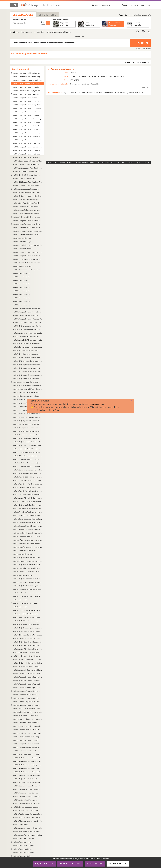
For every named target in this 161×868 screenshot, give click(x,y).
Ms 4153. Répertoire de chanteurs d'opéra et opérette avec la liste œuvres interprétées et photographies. (28, 515)
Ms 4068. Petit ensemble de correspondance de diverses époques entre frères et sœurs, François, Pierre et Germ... (27, 217)
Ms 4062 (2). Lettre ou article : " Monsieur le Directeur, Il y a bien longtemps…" (28, 196)
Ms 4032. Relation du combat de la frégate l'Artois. (28, 77)
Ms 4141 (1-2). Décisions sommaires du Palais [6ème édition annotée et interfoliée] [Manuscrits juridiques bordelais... (28, 473)
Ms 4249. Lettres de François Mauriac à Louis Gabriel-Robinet (27, 691)
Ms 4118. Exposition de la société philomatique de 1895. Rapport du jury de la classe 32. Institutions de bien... (28, 393)
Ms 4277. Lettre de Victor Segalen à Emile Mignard (28, 789)
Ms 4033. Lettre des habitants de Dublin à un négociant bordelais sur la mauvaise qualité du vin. (28, 80)
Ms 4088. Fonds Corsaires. (22, 287)
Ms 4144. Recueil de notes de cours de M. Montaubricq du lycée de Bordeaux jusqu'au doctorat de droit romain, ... (28, 484)
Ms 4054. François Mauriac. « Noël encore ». (28, 154)
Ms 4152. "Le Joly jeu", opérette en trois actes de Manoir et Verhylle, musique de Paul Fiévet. (28, 512)
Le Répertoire (47, 15)
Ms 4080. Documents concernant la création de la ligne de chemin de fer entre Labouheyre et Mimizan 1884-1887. (28, 259)
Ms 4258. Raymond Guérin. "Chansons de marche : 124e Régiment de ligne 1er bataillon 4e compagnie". (28, 723)
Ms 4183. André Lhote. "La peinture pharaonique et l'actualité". (28, 621)
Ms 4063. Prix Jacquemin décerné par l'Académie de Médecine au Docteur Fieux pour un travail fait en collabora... (28, 200)
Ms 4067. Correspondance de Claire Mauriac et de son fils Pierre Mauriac (27, 214)
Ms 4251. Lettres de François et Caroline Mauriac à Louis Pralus (27, 698)
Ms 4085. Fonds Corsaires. (22, 277)
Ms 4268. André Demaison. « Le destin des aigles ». (28, 758)
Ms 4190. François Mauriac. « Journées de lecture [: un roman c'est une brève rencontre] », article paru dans (28, 645)
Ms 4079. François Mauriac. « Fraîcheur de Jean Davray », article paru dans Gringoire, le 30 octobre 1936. (28, 256)
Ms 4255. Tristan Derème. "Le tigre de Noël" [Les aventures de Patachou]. (28, 712)
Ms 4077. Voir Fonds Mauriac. (23, 249)
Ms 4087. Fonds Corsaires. (22, 284)
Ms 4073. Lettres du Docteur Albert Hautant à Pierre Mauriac (28, 235)
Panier (123, 15)
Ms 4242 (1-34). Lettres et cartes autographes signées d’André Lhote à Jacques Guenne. (28, 666)
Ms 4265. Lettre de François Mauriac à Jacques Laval (28, 747)
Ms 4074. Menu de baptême (22, 238)
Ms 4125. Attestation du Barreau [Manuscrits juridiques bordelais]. (28, 417)
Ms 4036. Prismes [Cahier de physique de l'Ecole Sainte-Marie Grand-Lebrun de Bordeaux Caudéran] (28, 91)
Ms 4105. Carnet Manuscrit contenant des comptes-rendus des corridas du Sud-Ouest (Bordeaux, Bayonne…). (28, 347)
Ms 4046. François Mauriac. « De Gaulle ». (27, 126)
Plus (143, 88)
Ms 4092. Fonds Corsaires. (22, 301)
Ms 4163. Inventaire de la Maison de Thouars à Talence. (28, 551)
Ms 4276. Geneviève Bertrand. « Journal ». (27, 786)
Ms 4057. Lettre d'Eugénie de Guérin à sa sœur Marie (28, 164)
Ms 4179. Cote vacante (21, 607)
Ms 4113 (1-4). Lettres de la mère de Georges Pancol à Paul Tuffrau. (28, 375)
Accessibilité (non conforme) (85, 162)
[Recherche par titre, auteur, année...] (26, 23)
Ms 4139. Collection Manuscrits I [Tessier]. (27, 466)
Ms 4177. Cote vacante (21, 600)
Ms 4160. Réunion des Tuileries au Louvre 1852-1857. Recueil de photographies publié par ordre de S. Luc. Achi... (28, 540)
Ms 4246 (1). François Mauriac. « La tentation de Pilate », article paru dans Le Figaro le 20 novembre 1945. (28, 681)
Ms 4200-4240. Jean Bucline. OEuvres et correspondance (27, 656)
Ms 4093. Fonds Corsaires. (22, 305)
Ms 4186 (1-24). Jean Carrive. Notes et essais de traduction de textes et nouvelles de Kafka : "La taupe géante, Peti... (28, 631)
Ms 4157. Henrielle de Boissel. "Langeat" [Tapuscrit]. (28, 530)
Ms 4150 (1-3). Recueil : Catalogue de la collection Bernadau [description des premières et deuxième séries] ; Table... (28, 505)
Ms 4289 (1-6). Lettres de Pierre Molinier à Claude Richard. (28, 831)
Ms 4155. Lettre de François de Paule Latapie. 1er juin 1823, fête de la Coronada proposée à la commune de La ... (28, 523)
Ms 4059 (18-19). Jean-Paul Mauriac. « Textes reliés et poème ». (28, 182)
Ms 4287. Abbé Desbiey (21, 824)
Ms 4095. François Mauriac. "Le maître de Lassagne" (28, 312)
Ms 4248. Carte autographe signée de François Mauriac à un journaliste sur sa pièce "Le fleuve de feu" (28, 688)
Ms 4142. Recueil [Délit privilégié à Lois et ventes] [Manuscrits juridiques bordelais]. (28, 477)
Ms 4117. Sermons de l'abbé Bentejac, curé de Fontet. (28, 389)
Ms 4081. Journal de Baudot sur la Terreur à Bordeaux (28, 263)
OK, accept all (44, 864)
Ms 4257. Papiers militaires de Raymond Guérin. (28, 719)
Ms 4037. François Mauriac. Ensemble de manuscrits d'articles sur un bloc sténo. (27, 94)
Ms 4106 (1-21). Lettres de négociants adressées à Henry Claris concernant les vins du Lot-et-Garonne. (28, 350)
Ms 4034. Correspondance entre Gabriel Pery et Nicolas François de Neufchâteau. (28, 84)
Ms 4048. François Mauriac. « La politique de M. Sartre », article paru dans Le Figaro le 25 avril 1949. (28, 133)
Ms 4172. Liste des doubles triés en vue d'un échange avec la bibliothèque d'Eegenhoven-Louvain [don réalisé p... (28, 582)
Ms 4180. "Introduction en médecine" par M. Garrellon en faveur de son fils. (28, 610)
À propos (125, 5)
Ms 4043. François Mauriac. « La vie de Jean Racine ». (28, 115)
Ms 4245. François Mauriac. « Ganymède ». (27, 677)
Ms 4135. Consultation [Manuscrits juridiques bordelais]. (28, 452)
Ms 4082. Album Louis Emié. (22, 266)
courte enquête (97, 404)
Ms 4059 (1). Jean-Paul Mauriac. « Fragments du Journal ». (28, 171)
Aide (149, 5)
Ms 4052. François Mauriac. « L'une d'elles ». (28, 147)
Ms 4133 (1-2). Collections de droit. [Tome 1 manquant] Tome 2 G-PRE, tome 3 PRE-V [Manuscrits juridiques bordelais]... (28, 445)
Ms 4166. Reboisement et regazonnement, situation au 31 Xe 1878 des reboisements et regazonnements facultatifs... (28, 561)
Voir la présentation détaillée (136, 62)
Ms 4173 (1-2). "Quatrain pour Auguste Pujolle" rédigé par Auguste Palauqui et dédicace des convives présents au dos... (28, 586)
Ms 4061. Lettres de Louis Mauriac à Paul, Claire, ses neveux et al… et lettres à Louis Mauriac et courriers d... (27, 189)
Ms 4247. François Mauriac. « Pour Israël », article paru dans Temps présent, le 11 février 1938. (28, 684)
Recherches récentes (142, 15)
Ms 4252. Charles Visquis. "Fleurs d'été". (26, 702)
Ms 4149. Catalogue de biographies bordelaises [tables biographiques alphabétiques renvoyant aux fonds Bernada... (28, 501)
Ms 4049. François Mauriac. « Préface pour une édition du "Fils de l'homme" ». (28, 136)
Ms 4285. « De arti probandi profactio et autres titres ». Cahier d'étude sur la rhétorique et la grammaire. (28, 817)
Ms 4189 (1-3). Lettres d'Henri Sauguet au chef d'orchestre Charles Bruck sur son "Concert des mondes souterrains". (28, 642)
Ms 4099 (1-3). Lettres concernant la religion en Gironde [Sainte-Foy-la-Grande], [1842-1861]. (28, 326)
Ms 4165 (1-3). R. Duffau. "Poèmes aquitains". (28, 558)
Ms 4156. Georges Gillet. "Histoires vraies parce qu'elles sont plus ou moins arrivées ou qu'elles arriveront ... (28, 526)
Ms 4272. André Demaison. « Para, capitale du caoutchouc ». (28, 772)
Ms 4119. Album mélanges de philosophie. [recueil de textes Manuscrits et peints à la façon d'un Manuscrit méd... (28, 396)
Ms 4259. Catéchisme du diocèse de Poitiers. (28, 726)
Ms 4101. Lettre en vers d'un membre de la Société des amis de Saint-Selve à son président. (28, 333)
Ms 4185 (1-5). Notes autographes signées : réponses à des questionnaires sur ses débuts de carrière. (28, 628)
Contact (143, 5)
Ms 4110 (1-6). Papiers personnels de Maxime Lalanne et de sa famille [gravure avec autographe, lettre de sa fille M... (28, 365)
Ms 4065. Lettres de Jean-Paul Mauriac (26, 207)
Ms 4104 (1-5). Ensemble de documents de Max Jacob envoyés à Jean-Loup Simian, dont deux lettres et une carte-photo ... (28, 343)
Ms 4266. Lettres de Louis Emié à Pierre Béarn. (28, 751)
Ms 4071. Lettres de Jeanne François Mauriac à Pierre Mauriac (28, 228)
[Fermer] (128, 401)
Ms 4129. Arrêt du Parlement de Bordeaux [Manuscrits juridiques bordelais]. (28, 431)
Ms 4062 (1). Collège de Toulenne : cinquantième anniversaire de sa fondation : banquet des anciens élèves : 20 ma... (28, 192)
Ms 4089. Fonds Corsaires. (22, 291)
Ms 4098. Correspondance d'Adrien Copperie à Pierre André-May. (28, 322)
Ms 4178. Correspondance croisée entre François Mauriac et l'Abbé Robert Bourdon (27, 603)
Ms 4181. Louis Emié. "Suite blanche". (26, 614)
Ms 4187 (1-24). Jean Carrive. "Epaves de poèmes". (28, 635)
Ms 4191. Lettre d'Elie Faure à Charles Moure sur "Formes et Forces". (28, 649)
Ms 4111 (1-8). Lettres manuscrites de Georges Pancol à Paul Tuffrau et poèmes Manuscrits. (28, 368)
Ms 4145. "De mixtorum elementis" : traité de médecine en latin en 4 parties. (28, 487)
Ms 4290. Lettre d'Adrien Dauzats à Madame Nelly (28, 835)
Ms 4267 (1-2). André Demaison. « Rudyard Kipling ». (28, 754)
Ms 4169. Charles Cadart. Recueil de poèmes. (28, 572)
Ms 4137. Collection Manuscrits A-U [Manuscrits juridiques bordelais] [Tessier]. (28, 459)
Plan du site (52, 162)
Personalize (95, 864)
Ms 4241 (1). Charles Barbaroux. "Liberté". (27, 659)
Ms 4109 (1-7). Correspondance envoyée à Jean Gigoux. (28, 361)
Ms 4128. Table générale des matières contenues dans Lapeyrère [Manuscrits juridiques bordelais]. (28, 428)
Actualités (134, 5)
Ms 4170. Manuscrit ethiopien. (23, 575)
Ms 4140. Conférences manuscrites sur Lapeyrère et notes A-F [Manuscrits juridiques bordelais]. (28, 470)
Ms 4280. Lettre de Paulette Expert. (25, 800)
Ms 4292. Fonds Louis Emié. (22, 842)
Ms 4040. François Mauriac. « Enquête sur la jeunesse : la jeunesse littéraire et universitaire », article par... (28, 105)
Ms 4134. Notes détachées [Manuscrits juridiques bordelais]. (28, 449)
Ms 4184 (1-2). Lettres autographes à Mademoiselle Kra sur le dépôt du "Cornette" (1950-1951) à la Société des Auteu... (28, 624)
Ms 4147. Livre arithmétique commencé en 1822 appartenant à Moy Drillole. (28, 494)
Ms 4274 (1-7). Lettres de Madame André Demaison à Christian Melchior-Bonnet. (28, 779)
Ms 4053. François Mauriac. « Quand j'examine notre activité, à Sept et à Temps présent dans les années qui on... (28, 150)
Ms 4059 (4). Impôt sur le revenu (24, 178)
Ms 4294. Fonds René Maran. (23, 849)
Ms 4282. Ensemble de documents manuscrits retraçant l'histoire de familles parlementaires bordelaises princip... (27, 807)
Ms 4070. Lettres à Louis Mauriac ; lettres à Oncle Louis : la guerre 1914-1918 (27, 224)
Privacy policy (118, 864)
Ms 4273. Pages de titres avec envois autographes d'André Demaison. (28, 775)
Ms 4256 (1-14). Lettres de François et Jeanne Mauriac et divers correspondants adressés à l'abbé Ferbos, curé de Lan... (27, 716)
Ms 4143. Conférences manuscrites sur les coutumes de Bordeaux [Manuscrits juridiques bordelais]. (28, 480)
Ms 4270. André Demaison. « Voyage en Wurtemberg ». (28, 765)
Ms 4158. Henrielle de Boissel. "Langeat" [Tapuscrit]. (28, 533)
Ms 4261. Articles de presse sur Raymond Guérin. (28, 733)
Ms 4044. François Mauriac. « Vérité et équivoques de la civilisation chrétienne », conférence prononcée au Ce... (28, 119)
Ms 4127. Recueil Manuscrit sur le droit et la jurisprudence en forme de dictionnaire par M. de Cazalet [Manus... (28, 424)
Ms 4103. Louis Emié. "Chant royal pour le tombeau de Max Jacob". (28, 340)
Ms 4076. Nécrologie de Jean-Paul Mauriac (28, 245)
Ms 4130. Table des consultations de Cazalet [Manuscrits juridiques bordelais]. (28, 435)
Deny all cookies (70, 864)
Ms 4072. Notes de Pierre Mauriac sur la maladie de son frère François (28, 231)
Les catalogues (23, 15)
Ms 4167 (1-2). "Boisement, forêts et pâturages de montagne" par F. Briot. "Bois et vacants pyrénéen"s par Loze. (28, 565)
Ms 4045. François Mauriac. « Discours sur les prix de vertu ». (28, 122)
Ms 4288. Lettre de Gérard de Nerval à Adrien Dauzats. (28, 828)
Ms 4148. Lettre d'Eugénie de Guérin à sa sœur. (28, 498)
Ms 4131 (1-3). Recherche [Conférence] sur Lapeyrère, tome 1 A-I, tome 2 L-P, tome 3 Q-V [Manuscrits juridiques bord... (28, 438)
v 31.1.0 (146, 162)
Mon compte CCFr (103, 5)
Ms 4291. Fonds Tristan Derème (23, 838)
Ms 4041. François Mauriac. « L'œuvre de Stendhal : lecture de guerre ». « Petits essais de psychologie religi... (28, 108)
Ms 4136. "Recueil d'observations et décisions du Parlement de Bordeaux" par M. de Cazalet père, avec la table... (28, 456)
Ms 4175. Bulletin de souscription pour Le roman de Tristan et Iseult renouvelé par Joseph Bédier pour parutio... (28, 593)
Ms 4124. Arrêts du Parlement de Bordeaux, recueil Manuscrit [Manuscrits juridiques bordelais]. (28, 414)
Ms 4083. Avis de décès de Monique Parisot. (28, 270)
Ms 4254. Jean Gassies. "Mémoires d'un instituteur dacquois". (28, 709)
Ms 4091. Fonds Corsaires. (22, 298)
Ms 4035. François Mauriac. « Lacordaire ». (27, 87)
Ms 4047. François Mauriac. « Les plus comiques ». (28, 129)
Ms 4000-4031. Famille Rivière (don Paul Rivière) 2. (27, 73)
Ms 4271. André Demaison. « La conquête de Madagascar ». (28, 768)
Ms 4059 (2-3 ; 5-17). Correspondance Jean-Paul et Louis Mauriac (27, 175)
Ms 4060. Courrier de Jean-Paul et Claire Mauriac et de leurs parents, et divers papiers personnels (27, 185)
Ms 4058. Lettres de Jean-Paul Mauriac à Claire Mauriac (28, 168)
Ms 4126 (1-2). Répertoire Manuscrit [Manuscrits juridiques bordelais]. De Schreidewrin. (28, 421)
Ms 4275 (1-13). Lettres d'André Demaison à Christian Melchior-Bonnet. (28, 782)
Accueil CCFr (15, 32)
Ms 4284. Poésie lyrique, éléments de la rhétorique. (28, 814)
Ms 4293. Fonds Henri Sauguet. (23, 846)
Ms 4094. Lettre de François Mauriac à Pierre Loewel (28, 308)
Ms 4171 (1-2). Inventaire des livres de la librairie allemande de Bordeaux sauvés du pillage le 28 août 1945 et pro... (28, 579)
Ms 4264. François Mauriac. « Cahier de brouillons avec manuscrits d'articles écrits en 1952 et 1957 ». (27, 744)
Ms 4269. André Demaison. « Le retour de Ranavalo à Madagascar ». (28, 761)
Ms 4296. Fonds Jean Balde (22, 856)
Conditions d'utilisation (106, 162)
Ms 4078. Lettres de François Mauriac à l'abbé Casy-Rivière (28, 252)
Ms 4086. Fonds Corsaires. (22, 280)
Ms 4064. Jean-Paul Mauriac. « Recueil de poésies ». (28, 203)
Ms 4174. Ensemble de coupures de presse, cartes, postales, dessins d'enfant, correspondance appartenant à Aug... (28, 589)
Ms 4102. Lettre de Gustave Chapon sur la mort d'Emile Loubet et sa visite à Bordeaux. (28, 336)
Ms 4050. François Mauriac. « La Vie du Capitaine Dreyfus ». (28, 140)
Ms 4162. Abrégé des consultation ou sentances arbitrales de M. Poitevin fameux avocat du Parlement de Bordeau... (28, 547)
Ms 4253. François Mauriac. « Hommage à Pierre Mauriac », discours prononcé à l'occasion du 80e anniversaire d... (27, 705)
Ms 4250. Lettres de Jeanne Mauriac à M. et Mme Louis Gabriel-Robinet (28, 695)
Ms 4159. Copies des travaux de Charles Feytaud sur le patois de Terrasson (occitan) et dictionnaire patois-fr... (28, 537)
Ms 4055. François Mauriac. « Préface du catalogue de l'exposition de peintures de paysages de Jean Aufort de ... (28, 157)
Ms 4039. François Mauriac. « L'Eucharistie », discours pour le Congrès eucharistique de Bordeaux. (28, 101)
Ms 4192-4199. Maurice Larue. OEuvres (26, 652)
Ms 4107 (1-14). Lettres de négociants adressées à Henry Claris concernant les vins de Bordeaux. (28, 354)
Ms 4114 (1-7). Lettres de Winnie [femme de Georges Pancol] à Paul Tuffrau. (28, 379)
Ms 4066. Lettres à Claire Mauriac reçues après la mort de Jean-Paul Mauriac (28, 210)
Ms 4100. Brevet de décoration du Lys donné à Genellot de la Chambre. (28, 329)
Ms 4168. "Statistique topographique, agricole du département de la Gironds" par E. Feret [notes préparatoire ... (28, 568)
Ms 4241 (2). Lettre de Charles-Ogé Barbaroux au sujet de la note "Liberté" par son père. (28, 663)
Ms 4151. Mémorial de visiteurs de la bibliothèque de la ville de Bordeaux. (28, 508)
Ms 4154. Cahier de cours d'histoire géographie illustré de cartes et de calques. (28, 519)
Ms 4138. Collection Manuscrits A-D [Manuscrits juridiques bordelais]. (28, 463)
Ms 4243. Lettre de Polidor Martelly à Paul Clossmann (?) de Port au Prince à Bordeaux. (28, 670)
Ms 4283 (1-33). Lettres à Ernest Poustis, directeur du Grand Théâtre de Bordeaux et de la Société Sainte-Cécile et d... (28, 810)
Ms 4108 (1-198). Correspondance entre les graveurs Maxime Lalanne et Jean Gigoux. (28, 357)
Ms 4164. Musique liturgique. (23, 554)
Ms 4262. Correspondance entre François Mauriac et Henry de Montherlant (27, 737)
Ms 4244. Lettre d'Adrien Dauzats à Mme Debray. (28, 673)
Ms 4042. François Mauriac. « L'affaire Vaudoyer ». (28, 112)
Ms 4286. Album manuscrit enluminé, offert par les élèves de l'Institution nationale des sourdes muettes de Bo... (28, 821)
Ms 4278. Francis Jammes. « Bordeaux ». (27, 793)
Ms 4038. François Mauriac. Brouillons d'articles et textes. (27, 98)
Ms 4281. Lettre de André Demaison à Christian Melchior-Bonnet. (28, 803)
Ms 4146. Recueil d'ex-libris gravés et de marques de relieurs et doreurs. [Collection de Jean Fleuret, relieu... (28, 491)
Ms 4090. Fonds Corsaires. (22, 294)
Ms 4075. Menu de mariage (22, 242)
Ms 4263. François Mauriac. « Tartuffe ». (26, 740)
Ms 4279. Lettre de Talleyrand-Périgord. (26, 796)
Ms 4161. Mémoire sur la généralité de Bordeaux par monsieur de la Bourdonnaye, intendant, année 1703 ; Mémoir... (28, 544)
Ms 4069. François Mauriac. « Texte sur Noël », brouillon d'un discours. (28, 221)
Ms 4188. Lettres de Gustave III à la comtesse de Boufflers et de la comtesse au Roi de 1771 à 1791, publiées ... (28, 638)
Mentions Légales (66, 162)
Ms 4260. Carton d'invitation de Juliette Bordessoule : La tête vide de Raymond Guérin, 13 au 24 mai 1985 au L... (28, 730)
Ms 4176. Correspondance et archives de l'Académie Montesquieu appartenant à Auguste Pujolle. (28, 596)
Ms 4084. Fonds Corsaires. (22, 273)
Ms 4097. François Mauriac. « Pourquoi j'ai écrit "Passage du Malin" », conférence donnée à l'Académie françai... (28, 319)
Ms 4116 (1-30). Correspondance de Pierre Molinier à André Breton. (28, 386)
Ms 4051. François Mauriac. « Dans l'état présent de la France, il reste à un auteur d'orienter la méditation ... (28, 143)
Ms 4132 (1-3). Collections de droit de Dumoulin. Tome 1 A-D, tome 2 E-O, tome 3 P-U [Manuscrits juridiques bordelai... (28, 442)
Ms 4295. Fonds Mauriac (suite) (23, 853)
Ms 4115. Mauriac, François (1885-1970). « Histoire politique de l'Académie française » (27, 382)
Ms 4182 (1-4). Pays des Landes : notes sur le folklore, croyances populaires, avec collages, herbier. (28, 617)
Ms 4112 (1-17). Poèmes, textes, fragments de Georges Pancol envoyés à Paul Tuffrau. (28, 372)
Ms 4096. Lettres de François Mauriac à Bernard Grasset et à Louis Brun (28, 315)
